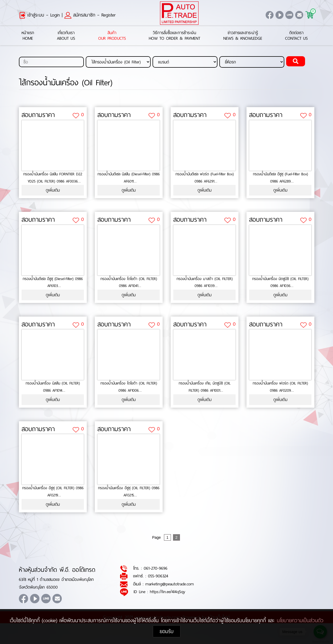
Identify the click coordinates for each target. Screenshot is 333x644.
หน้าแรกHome (28, 36)
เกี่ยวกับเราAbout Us (66, 36)
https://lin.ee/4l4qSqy (168, 592)
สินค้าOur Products (112, 36)
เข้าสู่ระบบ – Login (39, 15)
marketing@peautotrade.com (170, 584)
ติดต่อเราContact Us (296, 36)
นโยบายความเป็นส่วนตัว (300, 620)
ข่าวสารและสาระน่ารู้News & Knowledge (243, 36)
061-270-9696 (156, 568)
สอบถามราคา (38, 115)
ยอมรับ (167, 631)
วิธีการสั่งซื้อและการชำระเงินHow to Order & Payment (174, 36)
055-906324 (158, 576)
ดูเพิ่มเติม (53, 190)
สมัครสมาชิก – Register (90, 15)
